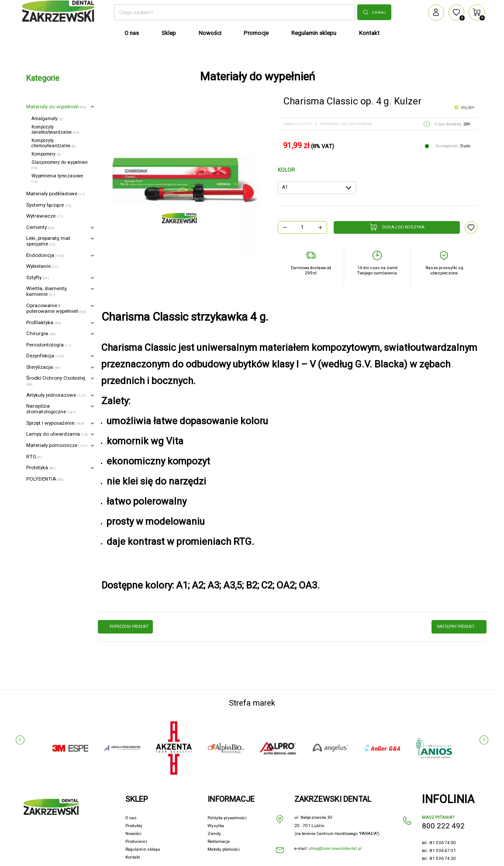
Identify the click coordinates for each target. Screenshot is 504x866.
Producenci (136, 841)
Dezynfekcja (45, 356)
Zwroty (214, 833)
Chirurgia (41, 333)
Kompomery (46, 154)
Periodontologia (49, 345)
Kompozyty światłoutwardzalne (55, 130)
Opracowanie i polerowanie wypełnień (56, 308)
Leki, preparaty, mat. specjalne (49, 241)
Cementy (40, 227)
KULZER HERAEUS (357, 124)
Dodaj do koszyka (397, 227)
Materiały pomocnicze (57, 445)
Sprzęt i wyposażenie (55, 423)
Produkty (134, 826)
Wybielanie (42, 266)
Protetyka (41, 468)
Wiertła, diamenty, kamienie (47, 291)
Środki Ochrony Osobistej (56, 381)
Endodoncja (45, 255)
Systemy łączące (49, 205)
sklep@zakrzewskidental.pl (335, 848)
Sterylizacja (43, 367)
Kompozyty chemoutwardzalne (54, 143)
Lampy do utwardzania (57, 434)
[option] (182, 180)
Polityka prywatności (227, 818)
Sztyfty (38, 277)
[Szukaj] (234, 12)
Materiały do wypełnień (56, 107)
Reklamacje (219, 841)
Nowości (133, 833)
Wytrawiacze (45, 216)
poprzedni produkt (126, 627)
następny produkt (459, 627)
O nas (131, 818)
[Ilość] (302, 227)
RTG (34, 457)
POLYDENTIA (45, 479)
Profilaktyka (43, 322)
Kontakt (133, 857)
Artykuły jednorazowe (56, 395)
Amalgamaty (47, 119)
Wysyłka (216, 826)
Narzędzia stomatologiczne (51, 409)
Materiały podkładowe (55, 194)
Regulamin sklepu (143, 849)
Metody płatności (224, 849)
